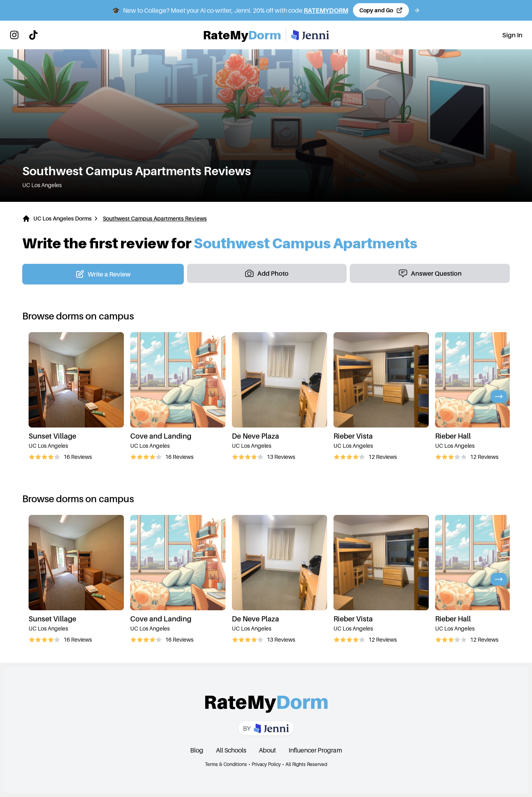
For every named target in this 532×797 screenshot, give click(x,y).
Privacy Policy (266, 764)
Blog (197, 750)
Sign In (512, 35)
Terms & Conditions (226, 764)
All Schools (231, 750)
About (267, 750)
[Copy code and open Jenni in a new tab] (381, 10)
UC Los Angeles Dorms (63, 218)
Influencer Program (315, 750)
